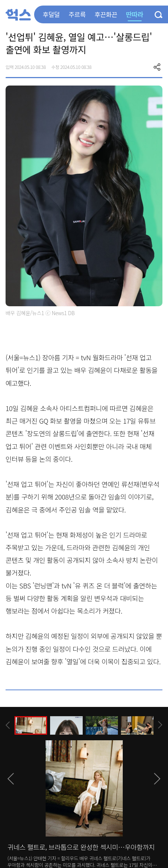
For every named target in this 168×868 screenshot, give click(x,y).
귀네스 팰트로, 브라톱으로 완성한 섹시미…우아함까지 (81, 847)
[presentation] (8, 725)
